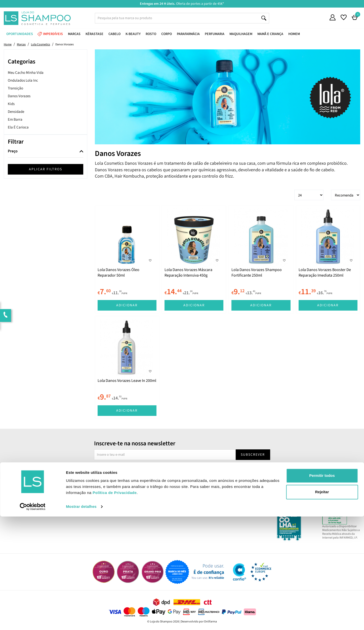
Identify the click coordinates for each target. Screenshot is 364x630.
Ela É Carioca (18, 127)
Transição (15, 88)
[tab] (46, 152)
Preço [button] (13, 151)
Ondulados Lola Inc (23, 80)
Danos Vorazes (19, 96)
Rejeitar (322, 605)
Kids (11, 104)
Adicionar (127, 305)
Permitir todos (322, 589)
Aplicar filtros (46, 169)
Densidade (16, 112)
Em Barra (15, 120)
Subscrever (253, 455)
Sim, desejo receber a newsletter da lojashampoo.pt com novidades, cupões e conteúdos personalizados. (183, 469)
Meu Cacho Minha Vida (26, 73)
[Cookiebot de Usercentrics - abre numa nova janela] (33, 620)
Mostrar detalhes (81, 620)
